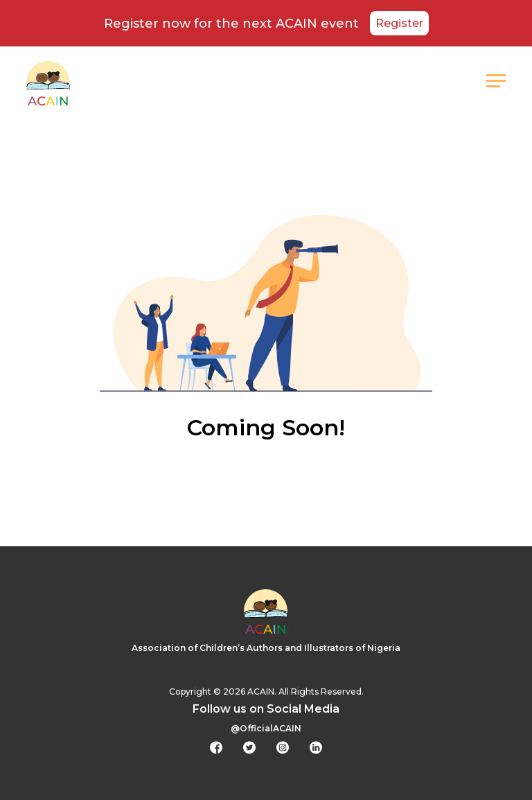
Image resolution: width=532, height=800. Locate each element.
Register (399, 23)
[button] (496, 81)
